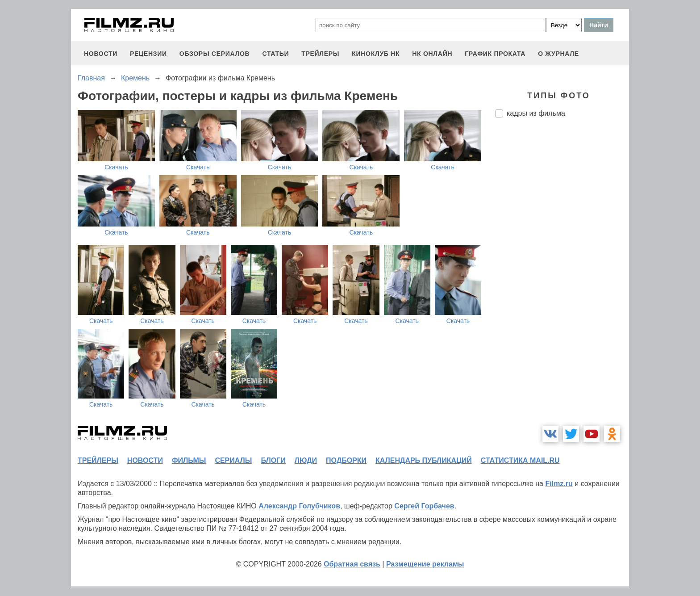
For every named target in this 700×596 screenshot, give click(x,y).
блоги (273, 460)
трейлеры (320, 54)
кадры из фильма (536, 113)
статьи (275, 54)
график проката (495, 54)
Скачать (116, 167)
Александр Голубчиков (299, 506)
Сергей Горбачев (424, 506)
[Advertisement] (562, 274)
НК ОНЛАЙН (432, 54)
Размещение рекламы (425, 564)
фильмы (189, 460)
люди (306, 460)
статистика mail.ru (520, 460)
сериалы (233, 460)
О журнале (558, 54)
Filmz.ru (559, 484)
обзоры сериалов (215, 54)
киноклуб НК (376, 54)
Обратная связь (352, 564)
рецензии (148, 54)
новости (101, 54)
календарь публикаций (424, 460)
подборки (346, 460)
